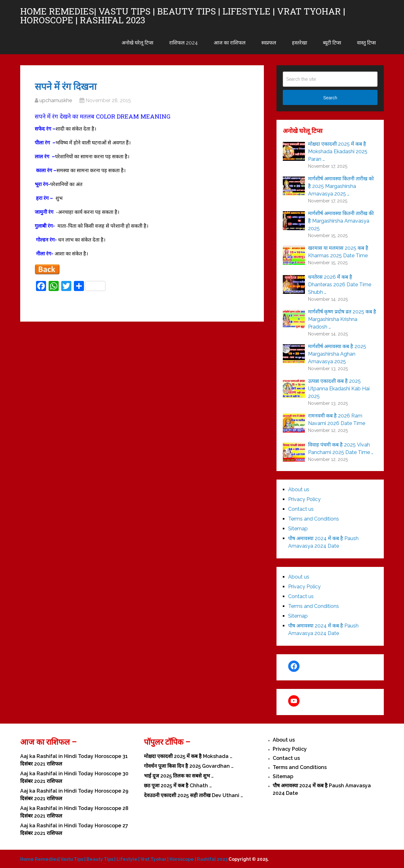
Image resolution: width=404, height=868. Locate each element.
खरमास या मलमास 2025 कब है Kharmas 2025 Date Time (338, 252)
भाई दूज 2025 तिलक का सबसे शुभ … (179, 776)
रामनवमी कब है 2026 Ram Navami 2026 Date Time (337, 419)
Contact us (301, 509)
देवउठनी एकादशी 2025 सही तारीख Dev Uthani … (193, 795)
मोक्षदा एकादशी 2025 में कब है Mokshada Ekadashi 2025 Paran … (338, 151)
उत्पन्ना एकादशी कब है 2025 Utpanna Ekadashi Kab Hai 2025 (339, 389)
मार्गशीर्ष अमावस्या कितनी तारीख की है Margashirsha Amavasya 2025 (341, 221)
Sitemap (298, 529)
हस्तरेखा (300, 43)
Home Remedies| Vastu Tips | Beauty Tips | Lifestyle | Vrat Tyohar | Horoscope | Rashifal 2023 (183, 16)
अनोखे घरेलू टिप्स (137, 43)
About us (299, 489)
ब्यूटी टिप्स (332, 43)
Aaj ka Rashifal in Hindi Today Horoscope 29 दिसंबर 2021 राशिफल (74, 795)
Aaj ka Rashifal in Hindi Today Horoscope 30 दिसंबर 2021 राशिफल (74, 777)
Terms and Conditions (314, 519)
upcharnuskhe (56, 100)
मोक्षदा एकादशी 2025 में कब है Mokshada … (188, 756)
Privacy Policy (304, 499)
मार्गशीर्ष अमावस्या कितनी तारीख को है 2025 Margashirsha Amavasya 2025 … (341, 186)
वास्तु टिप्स (366, 43)
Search (330, 98)
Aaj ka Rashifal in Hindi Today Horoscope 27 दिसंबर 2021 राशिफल (74, 829)
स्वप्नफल (269, 43)
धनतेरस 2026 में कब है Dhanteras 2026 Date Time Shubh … (340, 285)
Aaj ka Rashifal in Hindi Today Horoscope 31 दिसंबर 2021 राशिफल (74, 760)
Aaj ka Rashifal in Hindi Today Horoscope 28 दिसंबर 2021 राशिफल (74, 812)
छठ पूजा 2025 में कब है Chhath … (178, 786)
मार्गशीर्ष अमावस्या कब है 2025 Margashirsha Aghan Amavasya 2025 (337, 354)
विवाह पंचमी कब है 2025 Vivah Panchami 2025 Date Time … (341, 449)
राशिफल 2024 (184, 43)
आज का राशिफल (230, 43)
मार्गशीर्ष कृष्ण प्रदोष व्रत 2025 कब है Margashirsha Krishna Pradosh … (342, 319)
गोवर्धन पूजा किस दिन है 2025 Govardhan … (189, 766)
